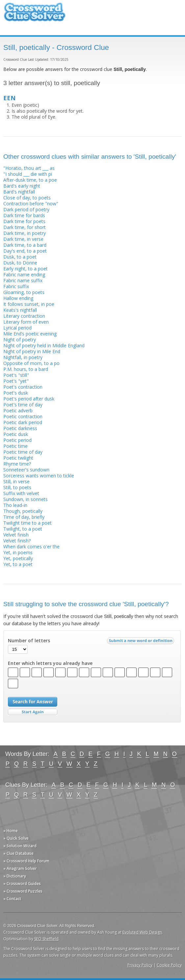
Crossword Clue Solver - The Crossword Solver (35, 15)
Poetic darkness (20, 428)
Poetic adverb (18, 410)
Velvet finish (16, 535)
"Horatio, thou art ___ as (29, 168)
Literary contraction (24, 316)
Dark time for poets (24, 221)
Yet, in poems (18, 552)
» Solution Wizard (20, 846)
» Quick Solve (16, 838)
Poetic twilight (18, 458)
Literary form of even (26, 322)
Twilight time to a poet (27, 523)
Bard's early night (22, 186)
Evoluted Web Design (142, 932)
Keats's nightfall (20, 310)
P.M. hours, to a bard (26, 369)
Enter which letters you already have (50, 663)
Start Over (33, 712)
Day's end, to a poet (25, 251)
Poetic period (17, 440)
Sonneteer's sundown (26, 470)
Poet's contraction (23, 387)
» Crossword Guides (22, 884)
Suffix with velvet (21, 493)
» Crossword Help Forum (26, 861)
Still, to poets (17, 487)
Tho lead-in (15, 505)
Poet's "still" (16, 375)
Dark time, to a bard (25, 245)
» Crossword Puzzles (23, 891)
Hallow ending (18, 298)
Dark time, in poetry (25, 233)
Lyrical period (17, 328)
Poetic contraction (23, 416)
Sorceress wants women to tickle (39, 476)
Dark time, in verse (23, 239)
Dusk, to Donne (20, 263)
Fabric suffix (16, 286)
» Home (11, 831)
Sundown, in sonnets (26, 499)
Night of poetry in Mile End (32, 351)
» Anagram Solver (20, 868)
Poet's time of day (23, 405)
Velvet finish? (17, 541)
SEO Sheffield (46, 939)
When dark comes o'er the (31, 547)
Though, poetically (23, 511)
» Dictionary (15, 876)
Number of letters (29, 641)
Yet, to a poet (18, 564)
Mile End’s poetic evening (30, 334)
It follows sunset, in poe (29, 304)
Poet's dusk (16, 393)
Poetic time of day (23, 452)
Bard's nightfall (19, 192)
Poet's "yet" (16, 381)
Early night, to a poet (26, 269)
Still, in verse (16, 481)
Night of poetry (20, 340)
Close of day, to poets (27, 198)
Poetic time (15, 446)
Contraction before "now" (31, 204)
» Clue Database (18, 853)
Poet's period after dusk (29, 399)
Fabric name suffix (23, 280)
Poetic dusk (16, 434)
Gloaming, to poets (24, 292)
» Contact (12, 899)
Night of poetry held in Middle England (44, 345)
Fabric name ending (24, 274)
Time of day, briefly (24, 517)
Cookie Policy (169, 965)
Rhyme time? (17, 464)
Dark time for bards (24, 215)
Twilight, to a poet (23, 529)
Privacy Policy (140, 965)
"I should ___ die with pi (28, 174)
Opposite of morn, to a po (31, 363)
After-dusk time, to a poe (30, 180)
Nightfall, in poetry (23, 357)
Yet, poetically (18, 558)
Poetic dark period (23, 422)
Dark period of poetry (26, 209)
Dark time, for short (25, 227)
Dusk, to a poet (20, 257)
